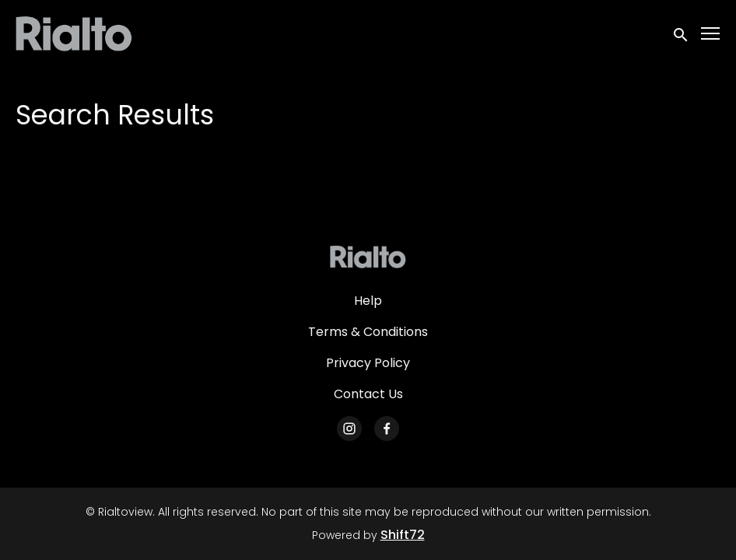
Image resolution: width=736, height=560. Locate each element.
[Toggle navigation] (711, 34)
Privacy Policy (368, 363)
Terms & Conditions (368, 332)
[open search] (682, 33)
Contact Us (368, 394)
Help (368, 301)
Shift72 (403, 535)
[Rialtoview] (368, 257)
